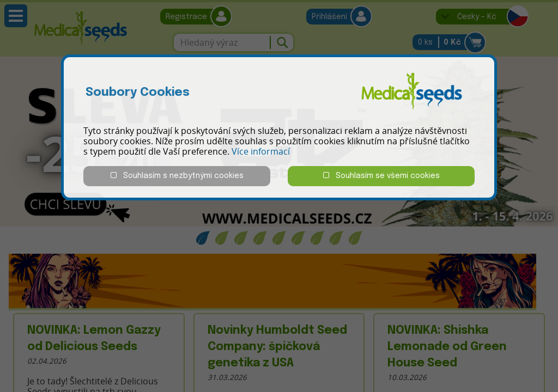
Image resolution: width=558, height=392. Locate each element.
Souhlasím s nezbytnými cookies (177, 176)
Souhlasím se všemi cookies (381, 176)
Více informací (261, 151)
